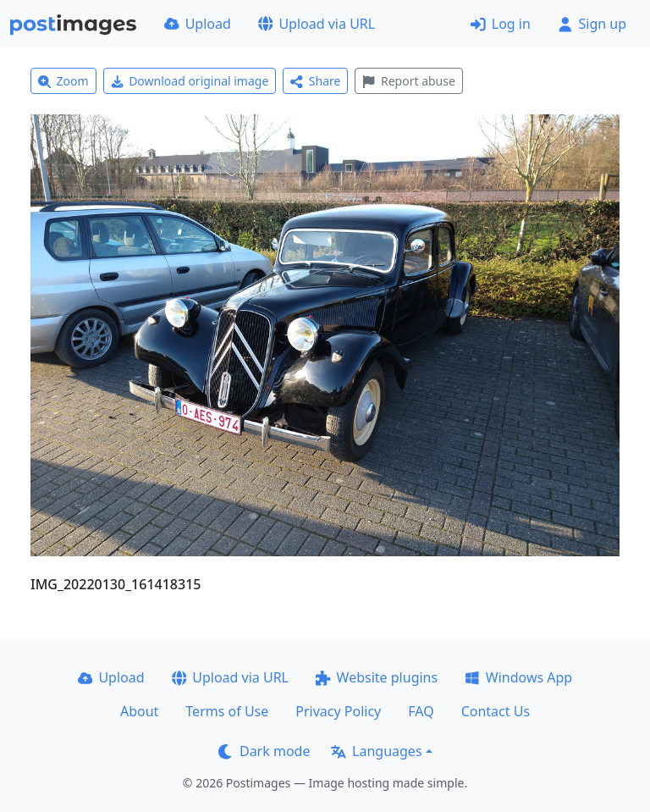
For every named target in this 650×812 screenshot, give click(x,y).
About (139, 711)
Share (315, 81)
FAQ (421, 711)
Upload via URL (317, 24)
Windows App (518, 677)
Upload (198, 24)
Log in (501, 24)
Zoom (63, 81)
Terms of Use (227, 711)
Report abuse (408, 81)
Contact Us (496, 711)
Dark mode (264, 751)
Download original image (190, 81)
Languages (376, 751)
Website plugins (377, 677)
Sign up (592, 24)
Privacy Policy (338, 711)
